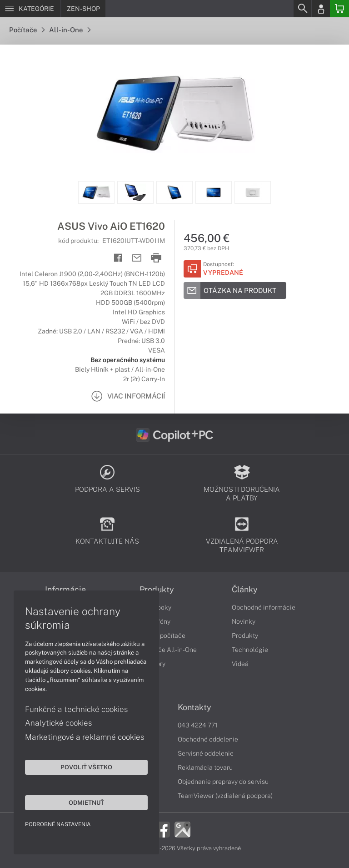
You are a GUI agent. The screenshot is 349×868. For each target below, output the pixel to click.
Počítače (27, 30)
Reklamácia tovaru (205, 767)
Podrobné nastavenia (58, 824)
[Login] (321, 9)
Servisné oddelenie (206, 753)
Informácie (65, 590)
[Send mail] (137, 258)
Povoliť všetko (86, 767)
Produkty (157, 590)
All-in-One (70, 30)
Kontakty (194, 707)
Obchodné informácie (264, 607)
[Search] (302, 9)
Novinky (244, 621)
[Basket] (339, 9)
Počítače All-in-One (168, 650)
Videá (240, 664)
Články (245, 590)
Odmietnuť (86, 802)
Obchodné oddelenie (208, 739)
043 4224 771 (198, 725)
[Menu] (30, 9)
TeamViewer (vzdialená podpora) (225, 796)
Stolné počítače (162, 636)
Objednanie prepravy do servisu (223, 782)
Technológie (250, 650)
